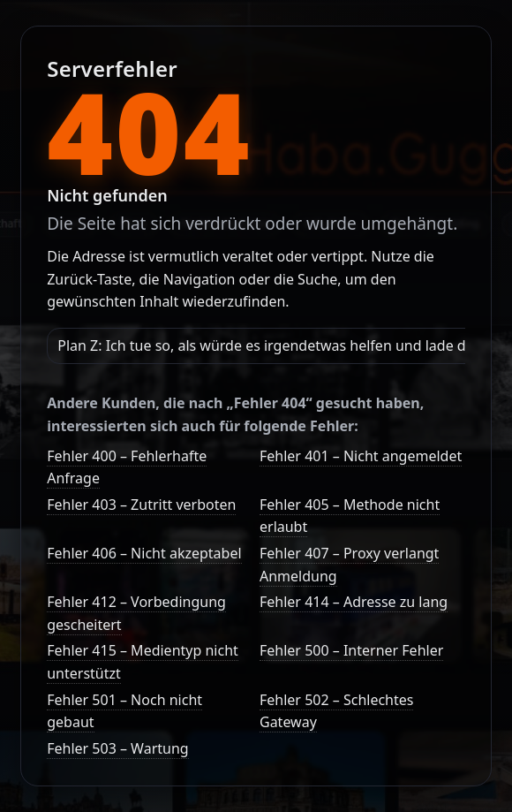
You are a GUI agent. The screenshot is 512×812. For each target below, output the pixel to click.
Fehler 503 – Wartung (117, 748)
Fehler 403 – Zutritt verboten (141, 505)
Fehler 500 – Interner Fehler (351, 650)
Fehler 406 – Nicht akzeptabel (144, 553)
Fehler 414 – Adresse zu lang (354, 602)
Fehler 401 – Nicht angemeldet (361, 456)
